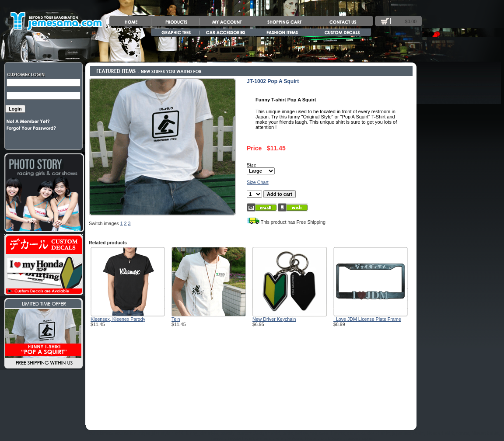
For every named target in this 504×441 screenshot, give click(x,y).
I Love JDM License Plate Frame (367, 319)
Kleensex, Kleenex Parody (118, 319)
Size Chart (258, 182)
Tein (176, 319)
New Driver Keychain (274, 319)
